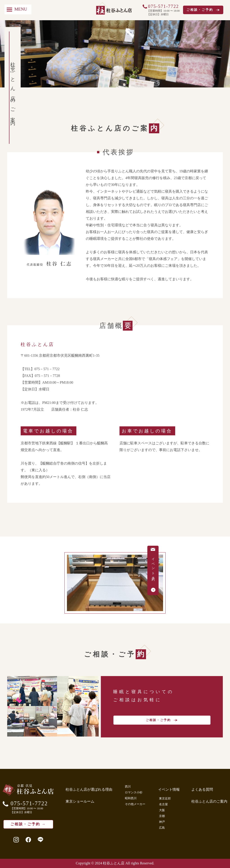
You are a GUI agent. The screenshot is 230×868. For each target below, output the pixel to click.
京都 (162, 816)
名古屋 (163, 804)
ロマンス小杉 (134, 792)
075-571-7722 (163, 6)
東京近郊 (165, 798)
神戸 (162, 822)
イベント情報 (169, 789)
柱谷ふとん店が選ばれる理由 (89, 789)
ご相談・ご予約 (203, 10)
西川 (128, 787)
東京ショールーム (80, 801)
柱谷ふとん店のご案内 (209, 801)
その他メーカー (135, 804)
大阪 (162, 810)
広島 (162, 828)
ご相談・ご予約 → (28, 824)
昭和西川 (131, 798)
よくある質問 (202, 789)
